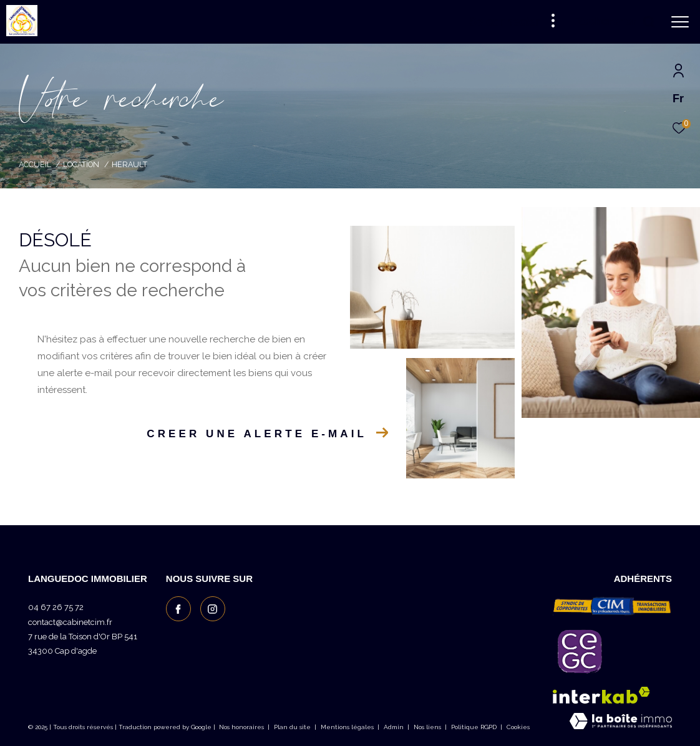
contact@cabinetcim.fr (70, 622)
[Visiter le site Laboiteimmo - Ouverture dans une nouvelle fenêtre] (621, 722)
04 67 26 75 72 (56, 607)
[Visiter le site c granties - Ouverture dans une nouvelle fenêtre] (580, 651)
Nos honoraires (241, 727)
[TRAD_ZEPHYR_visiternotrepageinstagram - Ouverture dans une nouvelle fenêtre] (213, 609)
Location (81, 164)
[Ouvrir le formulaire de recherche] (615, 22)
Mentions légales (348, 727)
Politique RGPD (474, 727)
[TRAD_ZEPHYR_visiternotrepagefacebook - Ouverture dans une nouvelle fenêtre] (178, 609)
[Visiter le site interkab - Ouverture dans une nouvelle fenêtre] (601, 695)
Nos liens (428, 727)
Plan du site (293, 727)
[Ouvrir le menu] (680, 22)
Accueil (35, 164)
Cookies (518, 727)
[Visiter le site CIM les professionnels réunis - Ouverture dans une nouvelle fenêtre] (612, 606)
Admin (395, 727)
